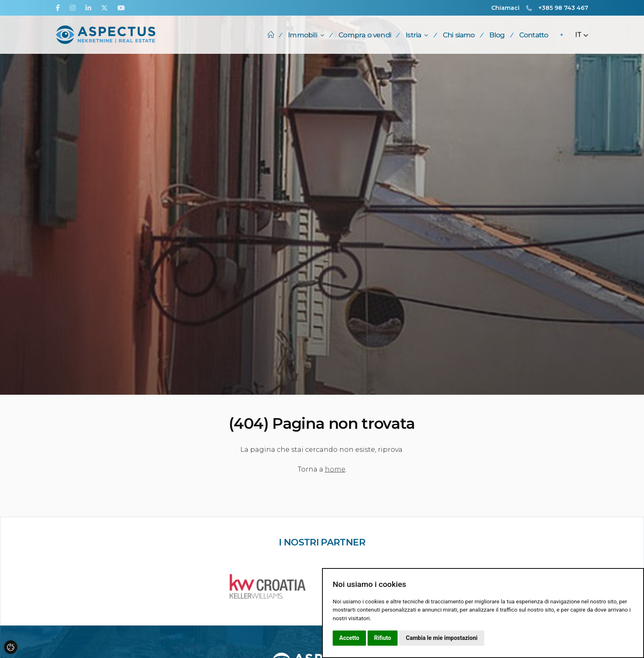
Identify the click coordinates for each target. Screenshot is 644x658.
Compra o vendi (365, 35)
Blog (497, 35)
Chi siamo (459, 35)
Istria (417, 35)
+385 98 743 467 (563, 8)
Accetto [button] (349, 638)
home (335, 469)
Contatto (534, 35)
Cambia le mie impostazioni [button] (442, 638)
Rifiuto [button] (383, 638)
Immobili (306, 35)
